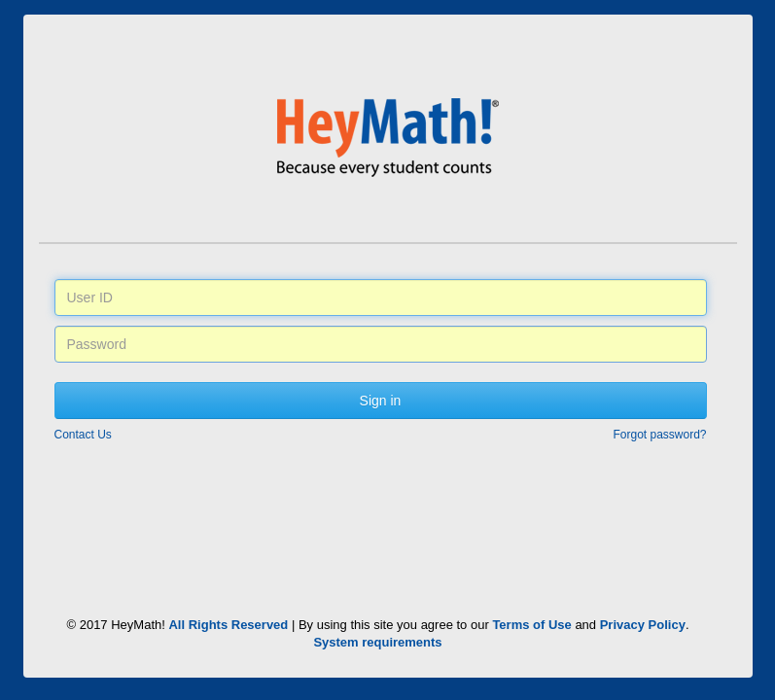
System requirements (377, 642)
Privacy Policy (643, 625)
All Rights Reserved (228, 625)
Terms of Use (531, 625)
